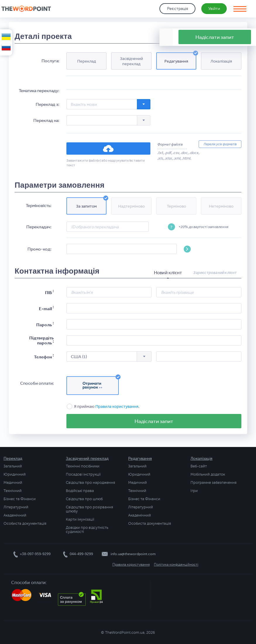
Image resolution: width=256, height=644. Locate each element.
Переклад (13, 459)
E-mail (45, 309)
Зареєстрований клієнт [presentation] (215, 273)
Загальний (13, 466)
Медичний (13, 483)
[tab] (168, 273)
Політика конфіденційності (176, 564)
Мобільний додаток (208, 474)
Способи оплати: (37, 383)
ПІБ (49, 292)
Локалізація (201, 459)
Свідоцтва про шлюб (84, 499)
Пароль (44, 325)
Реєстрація (178, 9)
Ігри (194, 491)
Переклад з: (48, 104)
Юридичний (15, 474)
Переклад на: (46, 120)
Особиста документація (25, 524)
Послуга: (50, 61)
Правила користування (117, 406)
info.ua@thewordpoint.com (133, 554)
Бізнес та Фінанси (20, 499)
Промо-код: (39, 249)
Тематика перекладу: (39, 91)
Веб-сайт (199, 466)
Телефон (43, 357)
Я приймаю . (107, 406)
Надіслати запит (154, 421)
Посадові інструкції (83, 474)
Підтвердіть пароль (42, 340)
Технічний (13, 491)
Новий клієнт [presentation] (168, 272)
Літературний (16, 507)
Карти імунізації (80, 519)
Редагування (140, 459)
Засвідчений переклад (87, 459)
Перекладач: (39, 227)
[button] (87, 61)
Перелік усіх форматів (220, 144)
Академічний (15, 515)
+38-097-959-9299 (35, 554)
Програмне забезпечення (213, 483)
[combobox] (108, 104)
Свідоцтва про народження (90, 483)
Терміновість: (39, 206)
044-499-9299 (81, 554)
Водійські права (80, 491)
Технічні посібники (83, 466)
